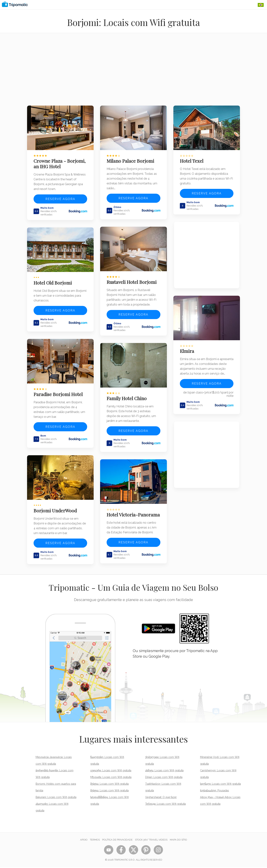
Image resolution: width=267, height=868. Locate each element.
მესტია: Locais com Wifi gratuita (109, 785)
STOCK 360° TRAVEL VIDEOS (151, 841)
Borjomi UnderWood (56, 507)
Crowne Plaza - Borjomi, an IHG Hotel (60, 163)
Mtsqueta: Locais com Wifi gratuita (111, 778)
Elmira (188, 349)
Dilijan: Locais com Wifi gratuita (164, 778)
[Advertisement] (133, 72)
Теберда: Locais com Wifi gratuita (165, 805)
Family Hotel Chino (127, 395)
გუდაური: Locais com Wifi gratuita (111, 771)
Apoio (84, 841)
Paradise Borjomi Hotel (59, 391)
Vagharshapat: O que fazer (161, 798)
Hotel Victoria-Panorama (123, 513)
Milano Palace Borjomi (131, 160)
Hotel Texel (192, 160)
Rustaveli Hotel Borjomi (132, 280)
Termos (95, 841)
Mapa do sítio (178, 841)
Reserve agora (60, 198)
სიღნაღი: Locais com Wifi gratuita (220, 785)
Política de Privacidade (117, 841)
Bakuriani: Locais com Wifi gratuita (56, 798)
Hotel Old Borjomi (53, 281)
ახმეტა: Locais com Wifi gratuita (164, 771)
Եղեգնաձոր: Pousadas (215, 791)
